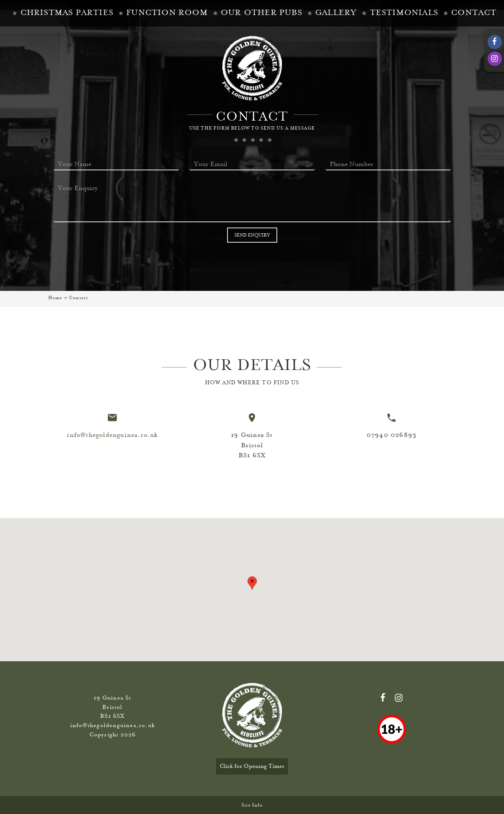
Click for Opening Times (252, 766)
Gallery (336, 13)
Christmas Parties (67, 13)
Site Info (252, 805)
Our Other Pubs (261, 13)
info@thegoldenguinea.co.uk (112, 435)
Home (55, 298)
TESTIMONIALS (404, 13)
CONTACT (474, 13)
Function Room (167, 13)
